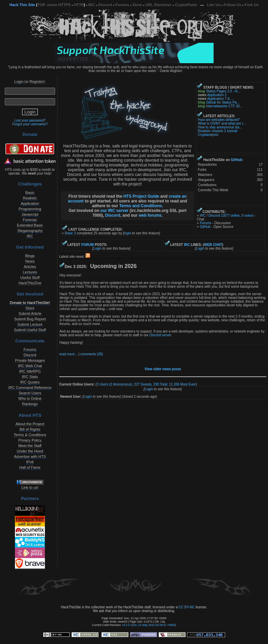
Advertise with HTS (30, 457)
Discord (105, 5)
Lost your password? (30, 120)
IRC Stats (30, 377)
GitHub (236, 160)
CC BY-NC (187, 607)
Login (19, 82)
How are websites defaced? (219, 120)
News (30, 261)
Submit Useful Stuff (30, 330)
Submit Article (30, 314)
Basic (30, 193)
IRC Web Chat (30, 366)
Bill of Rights (30, 429)
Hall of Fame (30, 467)
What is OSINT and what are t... (222, 123)
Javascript (30, 214)
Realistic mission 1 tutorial (218, 131)
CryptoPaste (186, 5)
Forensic (30, 220)
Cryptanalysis (208, 135)
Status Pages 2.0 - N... (223, 91)
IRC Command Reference (30, 388)
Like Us (214, 5)
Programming (30, 209)
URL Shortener (158, 5)
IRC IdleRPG (30, 371)
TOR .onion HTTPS (54, 5)
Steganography (30, 231)
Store (137, 5)
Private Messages (30, 360)
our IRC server (114, 211)
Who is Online (30, 398)
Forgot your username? (30, 124)
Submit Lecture (30, 324)
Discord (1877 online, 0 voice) (231, 216)
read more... (68, 354)
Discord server (160, 335)
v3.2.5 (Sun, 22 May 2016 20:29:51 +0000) (149, 625)
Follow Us (233, 5)
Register (37, 82)
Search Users (30, 393)
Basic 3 (70, 233)
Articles (30, 267)
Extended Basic (30, 225)
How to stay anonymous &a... (220, 127)
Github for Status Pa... (223, 102)
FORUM (88, 245)
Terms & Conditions (30, 435)
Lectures (30, 272)
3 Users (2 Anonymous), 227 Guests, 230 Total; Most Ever (146, 384)
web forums (150, 215)
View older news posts (163, 369)
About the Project (30, 424)
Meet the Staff (30, 446)
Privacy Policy (30, 440)
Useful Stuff (30, 278)
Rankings (30, 404)
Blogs (30, 256)
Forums (122, 5)
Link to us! (30, 487)
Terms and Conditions (140, 206)
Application (30, 203)
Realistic (30, 198)
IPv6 (30, 462)
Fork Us (252, 5)
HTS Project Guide (141, 196)
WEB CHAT (213, 245)
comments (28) (92, 354)
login (127, 233)
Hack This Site (22, 5)
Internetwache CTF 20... (224, 106)
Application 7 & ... (220, 99)
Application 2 (217, 95)
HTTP (79, 5)
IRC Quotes (30, 382)
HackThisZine (30, 283)
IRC (92, 5)
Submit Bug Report (30, 319)
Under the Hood (30, 451)
